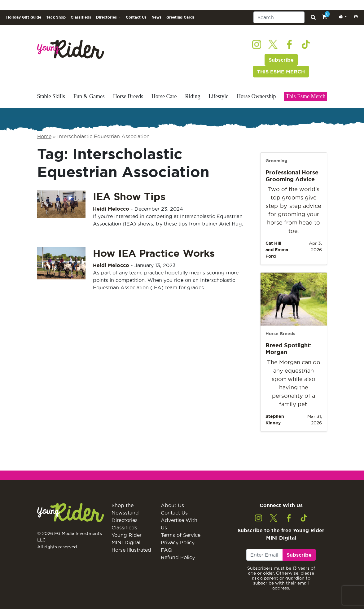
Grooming (276, 161)
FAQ (166, 550)
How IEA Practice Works (154, 253)
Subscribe (281, 60)
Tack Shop (56, 17)
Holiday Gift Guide (24, 17)
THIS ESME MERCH (281, 72)
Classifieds (81, 17)
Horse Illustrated (131, 550)
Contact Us (136, 17)
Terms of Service (181, 535)
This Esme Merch (305, 96)
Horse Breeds (128, 96)
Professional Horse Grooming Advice (292, 176)
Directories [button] (107, 17)
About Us (172, 505)
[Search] (279, 17)
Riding (193, 96)
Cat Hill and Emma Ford (277, 250)
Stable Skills (51, 96)
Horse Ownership (256, 96)
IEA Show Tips (129, 196)
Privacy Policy (178, 542)
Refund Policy (178, 557)
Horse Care (164, 96)
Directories (125, 520)
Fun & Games (89, 96)
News (156, 17)
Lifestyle (218, 96)
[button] (342, 17)
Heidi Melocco (111, 209)
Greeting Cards (180, 17)
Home (44, 136)
